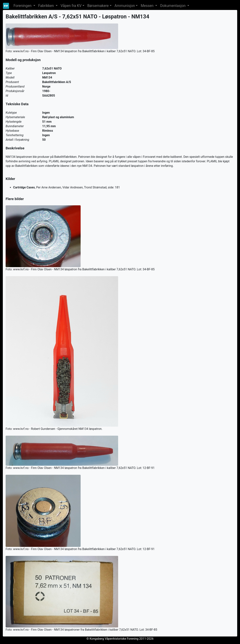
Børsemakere (98, 6)
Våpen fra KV (71, 6)
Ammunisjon (125, 6)
